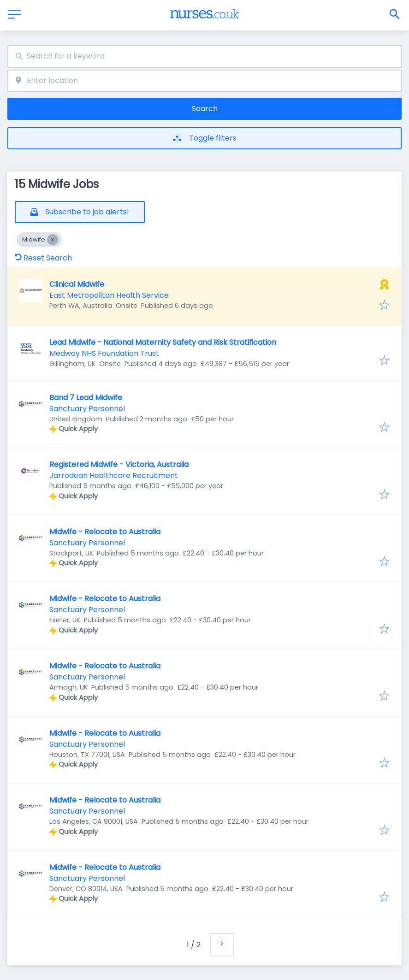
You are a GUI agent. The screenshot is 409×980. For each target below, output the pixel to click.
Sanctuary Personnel (87, 409)
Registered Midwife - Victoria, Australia (119, 464)
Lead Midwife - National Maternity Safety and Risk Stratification (163, 342)
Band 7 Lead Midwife (86, 398)
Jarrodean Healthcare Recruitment (114, 475)
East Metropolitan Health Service (109, 295)
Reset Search (43, 258)
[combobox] (204, 56)
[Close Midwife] (53, 240)
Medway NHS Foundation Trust (104, 353)
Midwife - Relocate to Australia (105, 532)
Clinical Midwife (77, 284)
